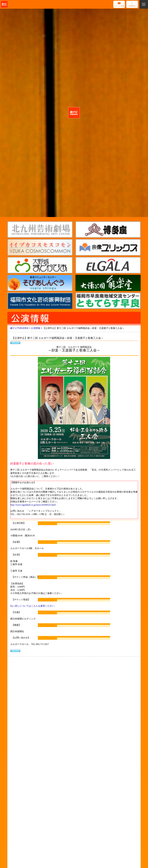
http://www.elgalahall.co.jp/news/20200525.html (33, 505)
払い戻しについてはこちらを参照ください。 (33, 606)
